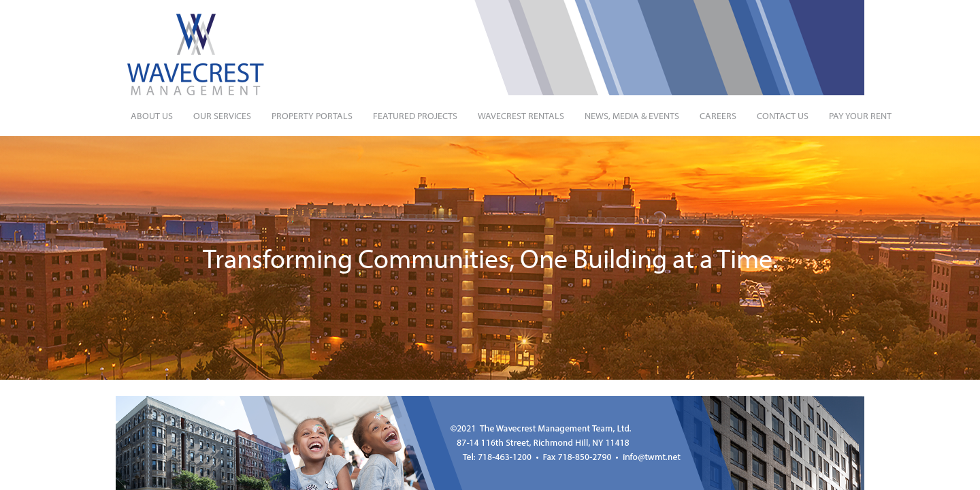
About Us (152, 116)
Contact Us (783, 116)
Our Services (222, 116)
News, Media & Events (632, 116)
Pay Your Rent (860, 116)
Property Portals (312, 116)
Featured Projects (415, 116)
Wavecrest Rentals (521, 116)
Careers (718, 116)
